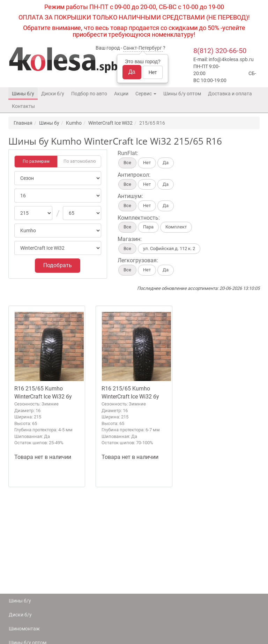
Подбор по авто (89, 94)
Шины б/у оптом (182, 94)
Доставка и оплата (230, 94)
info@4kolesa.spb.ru (231, 59)
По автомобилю (80, 161)
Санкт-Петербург (143, 48)
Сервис (146, 94)
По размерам (36, 161)
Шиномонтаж (24, 629)
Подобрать (58, 265)
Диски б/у (53, 94)
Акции (121, 94)
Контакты (23, 106)
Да (132, 72)
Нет (153, 72)
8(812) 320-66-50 (220, 51)
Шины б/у (23, 94)
